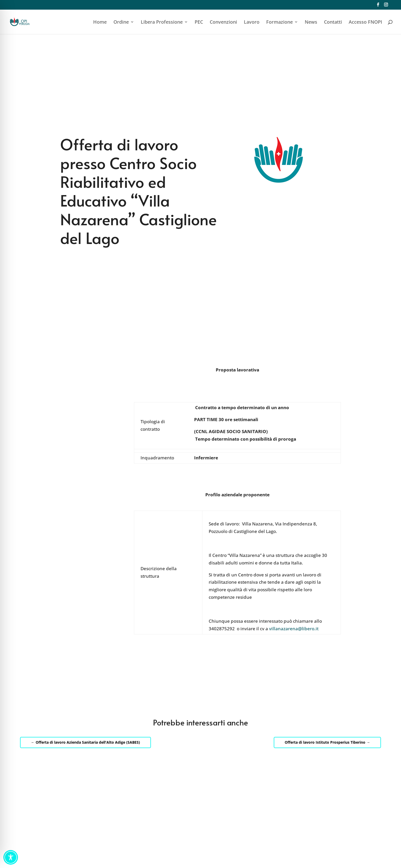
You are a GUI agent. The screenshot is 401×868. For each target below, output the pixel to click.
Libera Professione (162, 22)
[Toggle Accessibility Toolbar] (11, 857)
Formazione (279, 22)
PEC (199, 22)
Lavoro (252, 22)
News (311, 22)
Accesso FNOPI (365, 22)
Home (100, 22)
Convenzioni (223, 22)
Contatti (333, 22)
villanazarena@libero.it (294, 629)
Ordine (121, 22)
